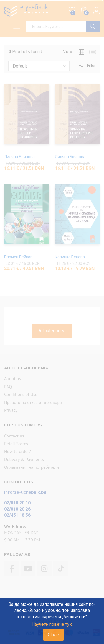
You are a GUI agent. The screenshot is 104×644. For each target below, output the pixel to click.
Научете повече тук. (52, 624)
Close (53, 635)
